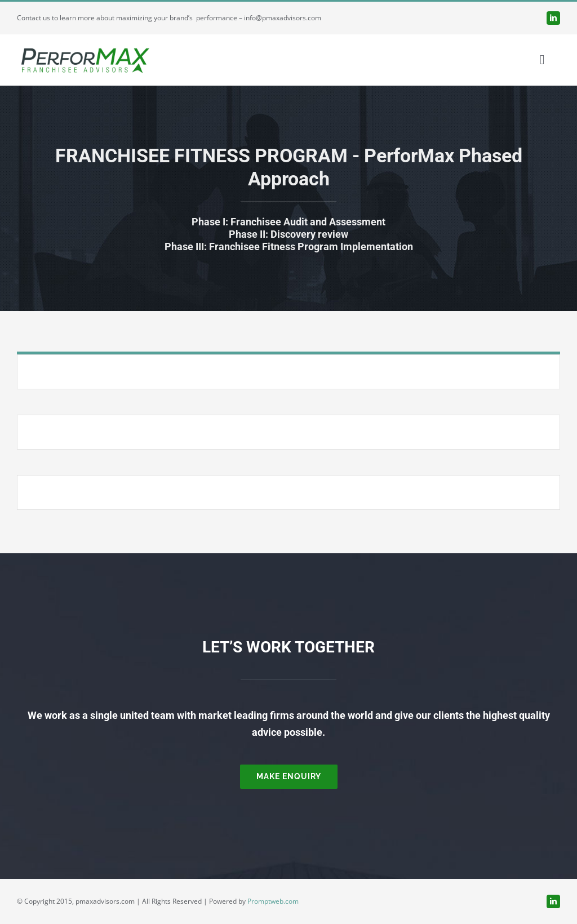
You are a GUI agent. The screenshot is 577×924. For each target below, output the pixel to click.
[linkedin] (553, 18)
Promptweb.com (273, 901)
